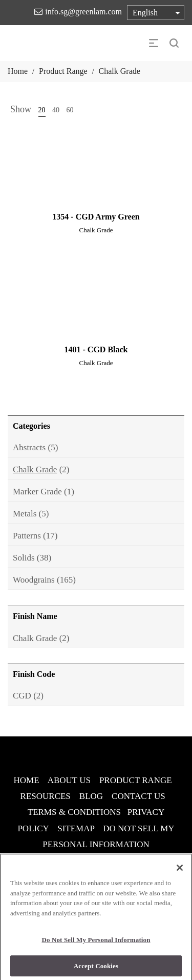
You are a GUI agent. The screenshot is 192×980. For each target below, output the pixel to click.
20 (42, 110)
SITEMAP (76, 828)
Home (18, 71)
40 (56, 110)
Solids (24, 558)
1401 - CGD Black (96, 349)
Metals (25, 514)
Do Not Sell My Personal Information (96, 943)
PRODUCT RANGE (136, 780)
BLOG (91, 796)
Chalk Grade (35, 469)
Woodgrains (34, 580)
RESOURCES (46, 796)
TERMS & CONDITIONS (74, 812)
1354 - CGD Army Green (96, 217)
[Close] (180, 871)
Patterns (27, 536)
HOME (27, 780)
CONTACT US (138, 796)
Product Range (63, 71)
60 (70, 110)
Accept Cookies (96, 969)
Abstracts (29, 447)
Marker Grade (37, 492)
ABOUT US (69, 780)
